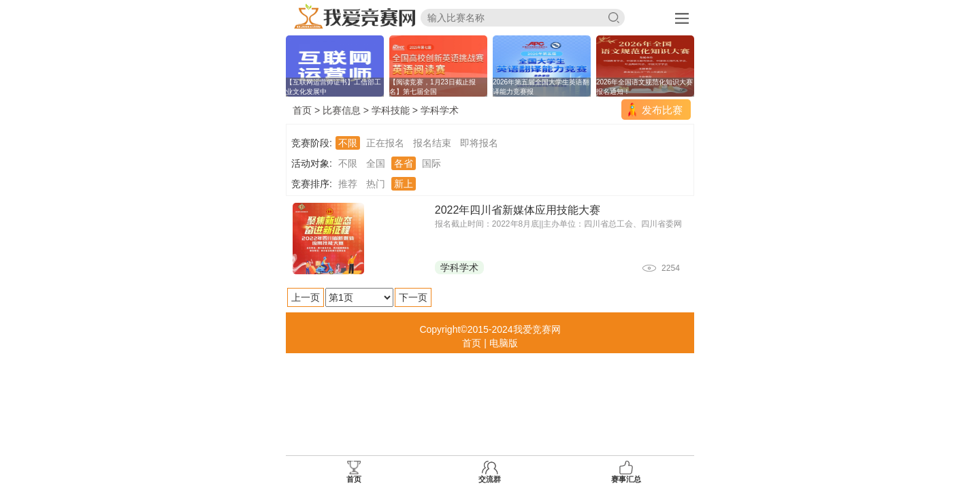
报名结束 (432, 143)
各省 (404, 163)
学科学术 (440, 110)
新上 (404, 184)
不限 (348, 143)
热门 (376, 184)
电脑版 (504, 343)
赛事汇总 (626, 472)
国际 (431, 163)
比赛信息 (342, 110)
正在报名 (385, 143)
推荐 (348, 184)
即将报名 (479, 143)
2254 (671, 268)
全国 (376, 163)
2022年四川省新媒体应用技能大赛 (518, 210)
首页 (302, 110)
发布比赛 (662, 110)
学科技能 (391, 110)
